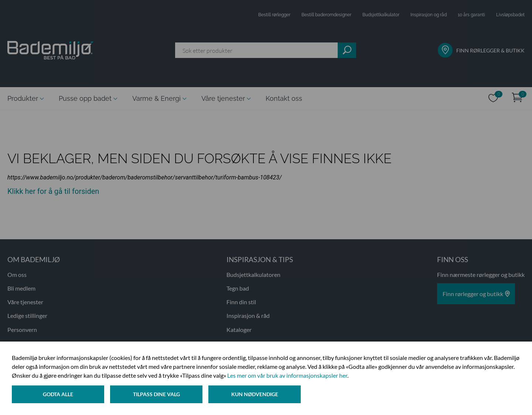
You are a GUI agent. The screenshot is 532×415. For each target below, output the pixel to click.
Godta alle (58, 394)
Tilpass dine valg (156, 394)
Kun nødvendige (255, 394)
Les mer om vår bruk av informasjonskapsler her (287, 375)
